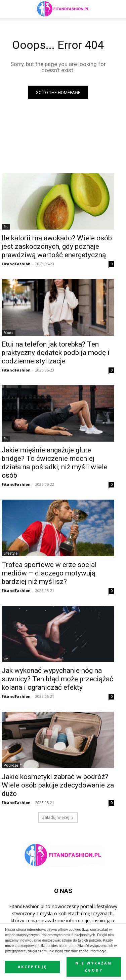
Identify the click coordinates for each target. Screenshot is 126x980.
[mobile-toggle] (11, 9)
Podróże (11, 765)
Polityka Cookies (94, 953)
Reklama (19, 953)
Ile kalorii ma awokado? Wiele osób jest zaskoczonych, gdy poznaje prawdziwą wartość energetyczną (57, 246)
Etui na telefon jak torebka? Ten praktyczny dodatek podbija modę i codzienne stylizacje (56, 353)
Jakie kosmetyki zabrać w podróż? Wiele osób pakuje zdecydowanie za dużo (58, 785)
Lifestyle (11, 553)
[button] (117, 9)
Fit (6, 227)
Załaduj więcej (58, 817)
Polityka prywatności (53, 953)
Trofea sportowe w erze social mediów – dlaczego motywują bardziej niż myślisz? (49, 573)
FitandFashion (16, 264)
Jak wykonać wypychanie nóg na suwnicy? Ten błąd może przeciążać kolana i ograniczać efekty (57, 679)
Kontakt (63, 960)
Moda (9, 333)
